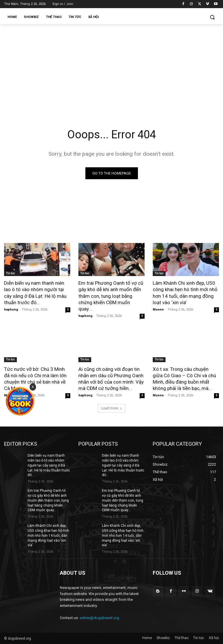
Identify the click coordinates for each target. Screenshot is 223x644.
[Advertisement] (111, 68)
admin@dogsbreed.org (99, 618)
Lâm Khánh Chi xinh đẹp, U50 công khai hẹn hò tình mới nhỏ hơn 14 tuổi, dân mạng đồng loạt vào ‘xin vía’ (185, 293)
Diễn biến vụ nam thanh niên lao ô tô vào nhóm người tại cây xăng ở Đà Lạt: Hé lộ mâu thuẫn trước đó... (35, 293)
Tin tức (10, 273)
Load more (112, 408)
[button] (212, 17)
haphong (11, 310)
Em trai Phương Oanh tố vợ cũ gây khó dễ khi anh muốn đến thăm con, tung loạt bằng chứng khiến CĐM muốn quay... (111, 296)
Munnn (158, 310)
